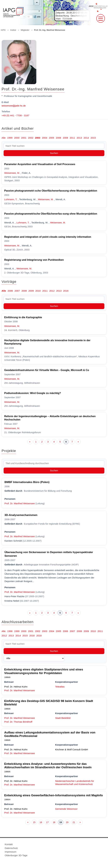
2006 (58, 138)
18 (54, 822)
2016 (66, 291)
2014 (86, 138)
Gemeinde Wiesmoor (66, 809)
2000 (17, 138)
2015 (93, 138)
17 (47, 822)
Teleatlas (60, 687)
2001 (24, 138)
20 (67, 822)
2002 (31, 138)
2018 (39, 636)
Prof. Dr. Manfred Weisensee (20, 503)
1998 (10, 631)
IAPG (3, 30)
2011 (72, 138)
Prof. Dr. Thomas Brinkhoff (18, 722)
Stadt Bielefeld (63, 718)
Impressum (11, 852)
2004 (45, 138)
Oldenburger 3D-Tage (16, 855)
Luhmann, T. (11, 199)
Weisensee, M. (12, 173)
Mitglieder (25, 30)
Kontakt (9, 844)
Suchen (54, 153)
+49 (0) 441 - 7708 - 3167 (15, 115)
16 (41, 822)
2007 (17, 291)
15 (34, 822)
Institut (13, 30)
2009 (31, 291)
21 (74, 822)
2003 (38, 138)
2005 (52, 138)
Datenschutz (11, 848)
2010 (38, 291)
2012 (52, 291)
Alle (4, 138)
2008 (65, 138)
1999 (10, 138)
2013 (79, 138)
